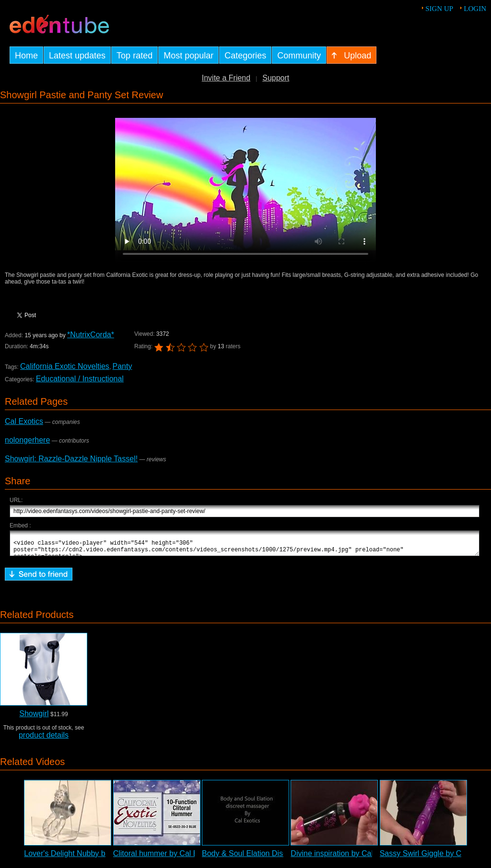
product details (44, 739)
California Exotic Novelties (65, 366)
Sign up (439, 9)
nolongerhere (27, 440)
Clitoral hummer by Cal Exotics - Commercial (189, 858)
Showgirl (34, 718)
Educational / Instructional (80, 379)
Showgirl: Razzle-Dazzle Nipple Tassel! (71, 459)
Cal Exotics (24, 421)
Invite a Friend (226, 78)
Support (276, 78)
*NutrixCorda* (91, 335)
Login (475, 9)
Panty (123, 366)
